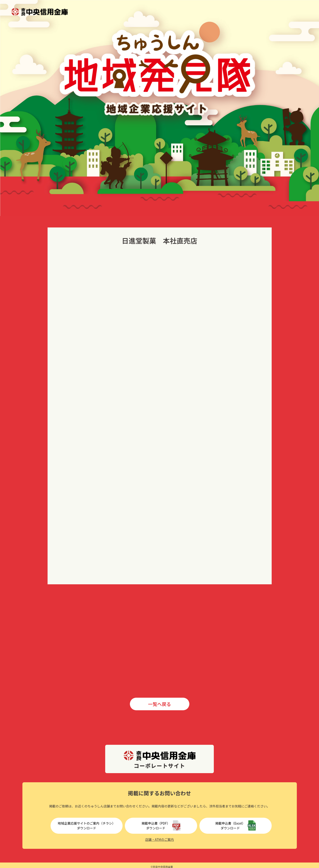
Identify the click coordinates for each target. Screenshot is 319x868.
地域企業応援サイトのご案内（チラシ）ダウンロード (87, 826)
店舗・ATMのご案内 (159, 839)
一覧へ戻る (160, 704)
